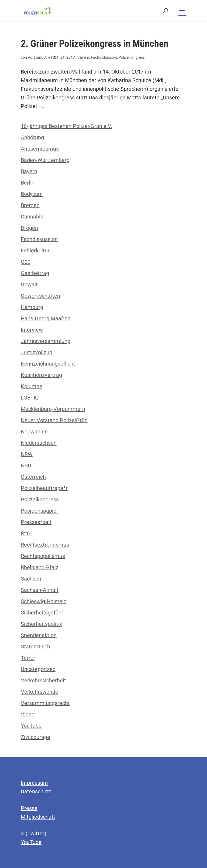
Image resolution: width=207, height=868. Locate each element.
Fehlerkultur (35, 251)
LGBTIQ (30, 398)
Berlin (28, 183)
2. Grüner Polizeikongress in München (95, 44)
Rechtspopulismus (43, 556)
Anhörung (32, 137)
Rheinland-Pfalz (40, 567)
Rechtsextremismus (45, 545)
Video (28, 714)
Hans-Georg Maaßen (46, 318)
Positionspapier (39, 511)
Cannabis (32, 217)
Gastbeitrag (35, 273)
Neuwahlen (34, 432)
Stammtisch (35, 647)
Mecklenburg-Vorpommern (53, 409)
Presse (29, 808)
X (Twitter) (34, 834)
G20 (26, 262)
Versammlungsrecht (45, 703)
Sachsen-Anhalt (40, 590)
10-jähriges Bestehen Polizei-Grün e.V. (66, 126)
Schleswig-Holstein (44, 601)
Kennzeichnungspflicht (48, 364)
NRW (27, 454)
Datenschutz (36, 791)
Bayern (83, 57)
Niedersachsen (39, 443)
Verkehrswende (39, 692)
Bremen (30, 205)
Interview (32, 330)
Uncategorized (38, 669)
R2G (26, 533)
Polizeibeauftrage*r (44, 488)
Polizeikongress (132, 57)
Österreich (33, 477)
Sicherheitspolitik (42, 624)
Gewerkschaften (40, 296)
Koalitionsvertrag (41, 375)
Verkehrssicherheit (43, 680)
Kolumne (32, 386)
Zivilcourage (35, 737)
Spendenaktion (39, 635)
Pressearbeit (36, 522)
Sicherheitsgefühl (42, 613)
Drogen (29, 228)
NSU (26, 466)
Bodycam (32, 194)
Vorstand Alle (39, 57)
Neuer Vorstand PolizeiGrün (54, 420)
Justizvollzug (37, 352)
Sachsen (31, 579)
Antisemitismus (40, 149)
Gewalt (29, 284)
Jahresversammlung (46, 341)
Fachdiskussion (104, 57)
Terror (28, 658)
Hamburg (32, 307)
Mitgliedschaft (38, 817)
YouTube (31, 726)
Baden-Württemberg (45, 160)
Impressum (34, 783)
